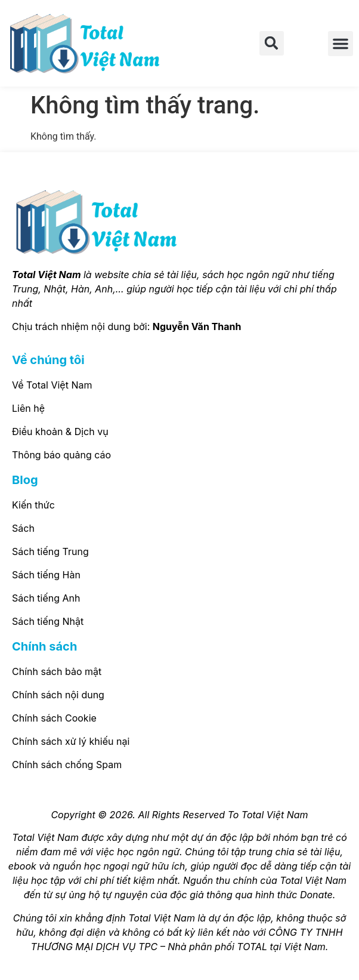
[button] (272, 43)
